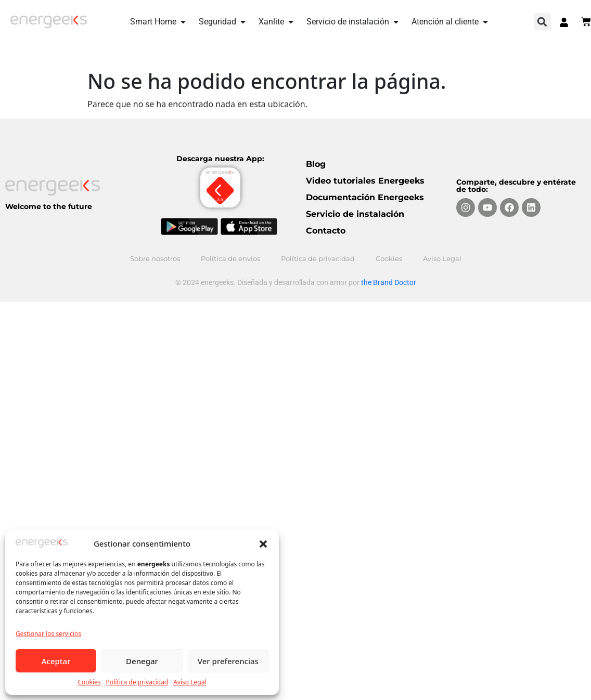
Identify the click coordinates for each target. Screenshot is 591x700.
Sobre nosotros (155, 258)
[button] (263, 543)
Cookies (89, 682)
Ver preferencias (228, 661)
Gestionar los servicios (48, 634)
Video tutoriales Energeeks (365, 181)
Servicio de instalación (355, 214)
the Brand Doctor (389, 282)
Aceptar (56, 661)
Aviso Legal (190, 682)
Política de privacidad (137, 682)
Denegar (142, 661)
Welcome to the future (49, 206)
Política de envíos (230, 258)
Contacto (326, 231)
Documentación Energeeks (365, 197)
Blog (316, 164)
